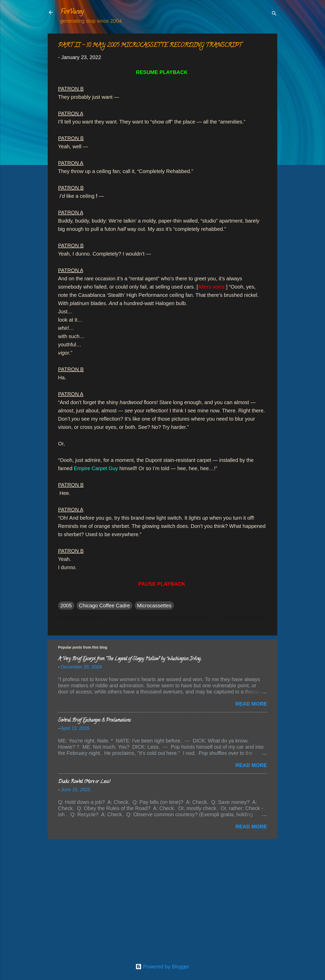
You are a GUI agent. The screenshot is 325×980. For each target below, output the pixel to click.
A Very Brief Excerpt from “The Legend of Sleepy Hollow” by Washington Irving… (130, 659)
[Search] (274, 14)
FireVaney (72, 12)
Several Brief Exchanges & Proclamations (94, 721)
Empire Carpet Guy (96, 468)
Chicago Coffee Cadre (104, 606)
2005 (66, 606)
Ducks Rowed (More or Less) (84, 782)
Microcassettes (154, 606)
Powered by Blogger (163, 967)
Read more (251, 704)
